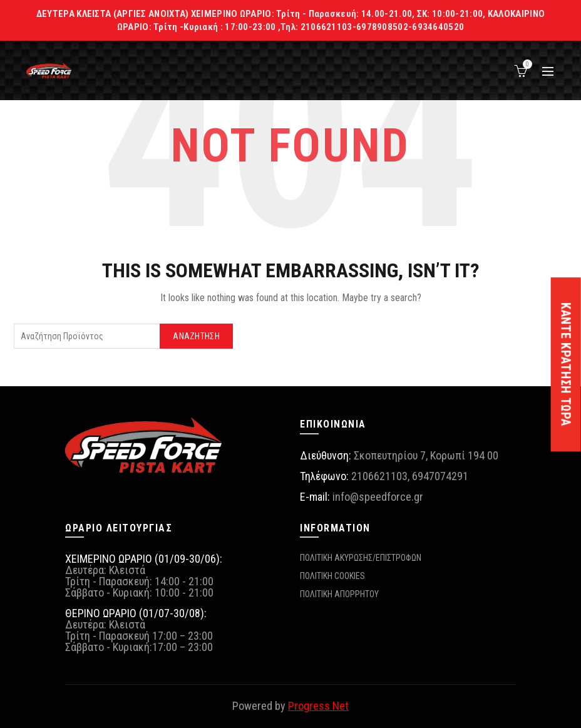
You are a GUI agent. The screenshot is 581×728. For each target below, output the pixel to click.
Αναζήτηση (196, 336)
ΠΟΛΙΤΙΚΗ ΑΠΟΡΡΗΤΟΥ (339, 594)
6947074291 (440, 476)
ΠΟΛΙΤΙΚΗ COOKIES (332, 576)
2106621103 (379, 476)
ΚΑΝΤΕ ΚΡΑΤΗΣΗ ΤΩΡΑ (566, 364)
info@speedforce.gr (378, 497)
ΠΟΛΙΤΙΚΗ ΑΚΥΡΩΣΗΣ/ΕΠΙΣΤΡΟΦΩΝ (361, 558)
